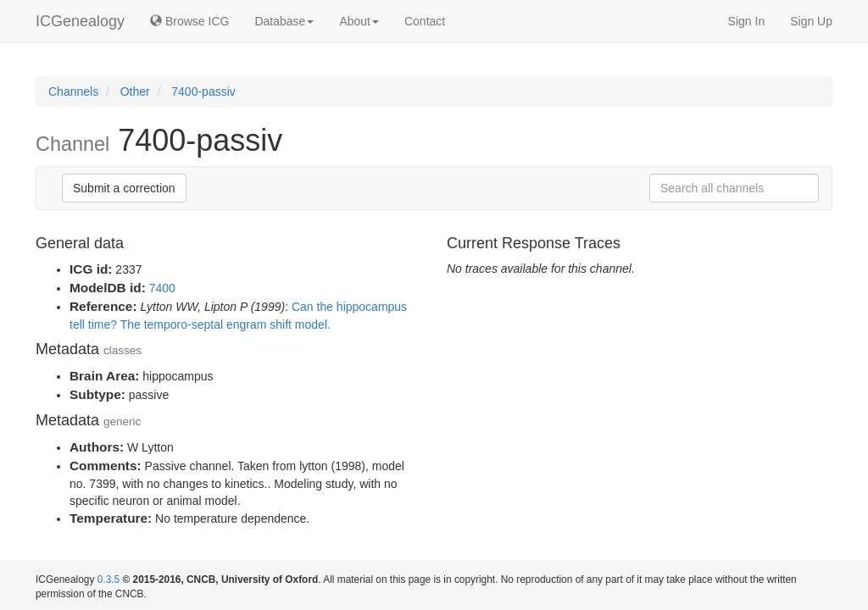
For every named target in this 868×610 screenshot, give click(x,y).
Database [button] (284, 21)
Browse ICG (189, 21)
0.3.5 (108, 579)
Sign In (747, 21)
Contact (425, 21)
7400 (162, 288)
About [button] (359, 21)
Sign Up (811, 21)
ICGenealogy (80, 21)
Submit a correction (124, 188)
